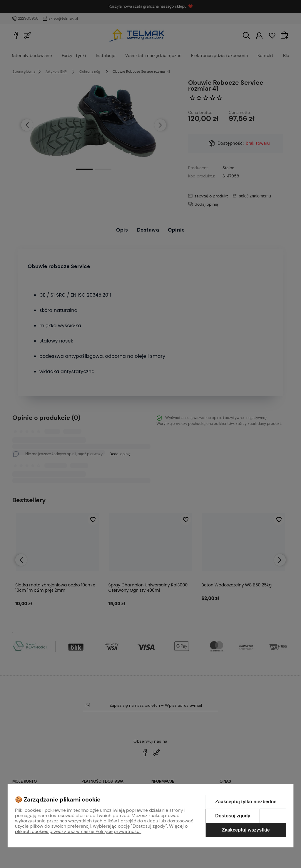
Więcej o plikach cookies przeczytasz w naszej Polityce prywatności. (101, 829)
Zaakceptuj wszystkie (246, 830)
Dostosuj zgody (233, 816)
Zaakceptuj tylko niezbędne (246, 802)
